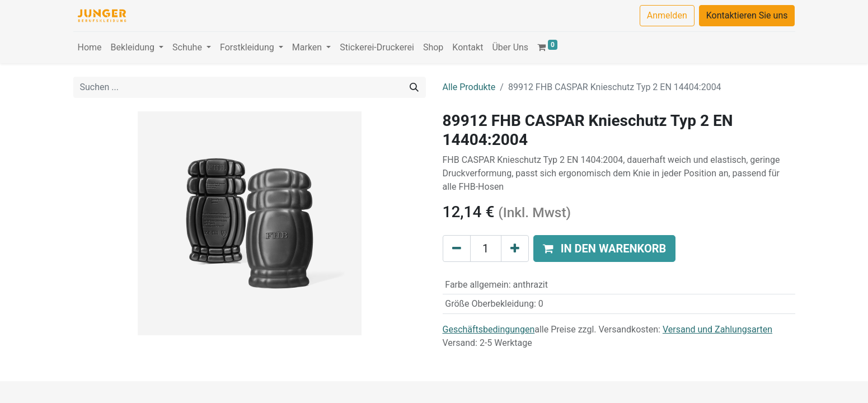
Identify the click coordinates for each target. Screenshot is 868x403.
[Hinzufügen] (515, 249)
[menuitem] (90, 48)
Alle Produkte (469, 87)
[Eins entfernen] (457, 249)
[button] (605, 249)
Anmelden (667, 15)
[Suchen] (414, 87)
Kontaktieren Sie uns (747, 15)
